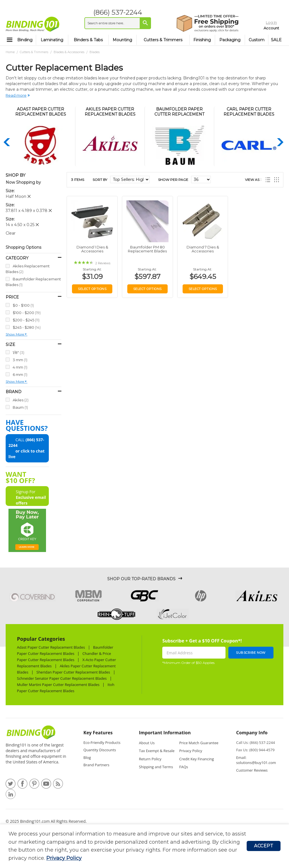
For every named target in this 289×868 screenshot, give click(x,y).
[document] (128, 846)
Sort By (100, 180)
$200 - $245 (26, 320)
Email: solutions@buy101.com (256, 760)
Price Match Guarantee (199, 743)
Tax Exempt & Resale (157, 751)
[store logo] (32, 24)
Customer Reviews (252, 770)
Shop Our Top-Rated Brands (141, 579)
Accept (264, 846)
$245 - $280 (27, 327)
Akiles (21, 400)
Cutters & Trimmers (34, 52)
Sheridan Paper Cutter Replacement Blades (73, 672)
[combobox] (114, 23)
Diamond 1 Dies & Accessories (92, 249)
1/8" (18, 352)
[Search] (142, 23)
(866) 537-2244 (114, 12)
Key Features (98, 733)
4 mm (20, 367)
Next (279, 142)
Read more (16, 95)
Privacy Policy (64, 858)
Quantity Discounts (100, 750)
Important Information (165, 733)
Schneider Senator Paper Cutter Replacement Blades (62, 678)
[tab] (103, 734)
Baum (20, 407)
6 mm (20, 374)
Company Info (252, 733)
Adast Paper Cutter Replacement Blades (51, 647)
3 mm (20, 360)
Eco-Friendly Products (102, 743)
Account (260, 27)
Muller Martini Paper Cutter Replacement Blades (58, 685)
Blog (87, 757)
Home (11, 52)
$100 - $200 (27, 312)
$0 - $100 (23, 305)
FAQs (184, 767)
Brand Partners (97, 765)
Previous (7, 142)
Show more (15, 334)
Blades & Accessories (69, 52)
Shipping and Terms (156, 767)
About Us (147, 743)
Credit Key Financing (197, 759)
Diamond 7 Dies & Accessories (203, 249)
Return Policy (150, 759)
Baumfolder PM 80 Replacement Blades (147, 249)
